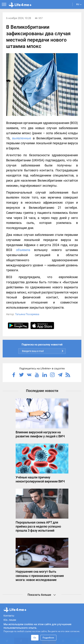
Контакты (9, 616)
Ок (35, 638)
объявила (23, 250)
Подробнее (48, 638)
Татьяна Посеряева (27, 314)
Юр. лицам (10, 620)
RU (79, 4)
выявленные (22, 138)
